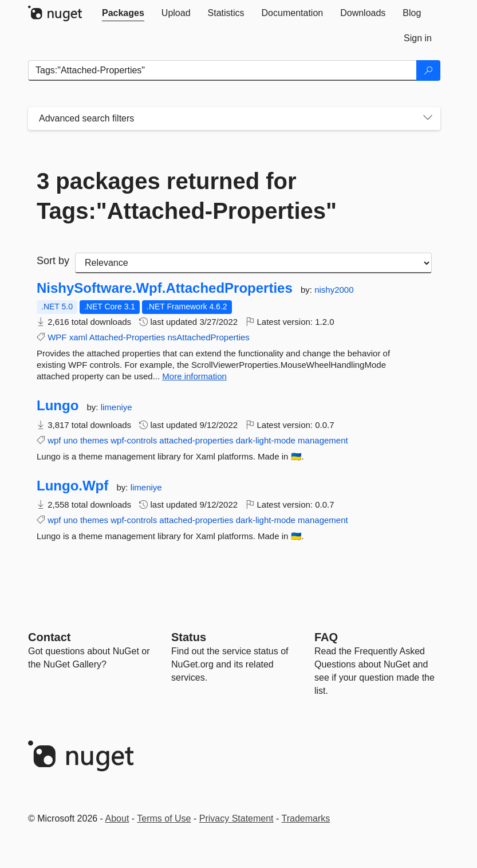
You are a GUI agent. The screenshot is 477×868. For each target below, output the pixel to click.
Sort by (53, 261)
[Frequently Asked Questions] (326, 637)
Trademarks (306, 818)
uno (71, 440)
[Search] (428, 70)
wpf (54, 440)
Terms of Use (164, 818)
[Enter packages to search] (222, 70)
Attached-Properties (127, 337)
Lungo (58, 406)
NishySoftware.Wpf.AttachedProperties (165, 288)
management (323, 440)
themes (94, 440)
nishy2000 (334, 290)
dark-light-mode (266, 440)
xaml (78, 337)
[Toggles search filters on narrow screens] (428, 119)
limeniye (117, 407)
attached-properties (196, 440)
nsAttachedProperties (208, 337)
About (117, 818)
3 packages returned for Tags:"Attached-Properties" (187, 196)
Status (189, 637)
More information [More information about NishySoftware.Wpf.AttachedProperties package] (194, 376)
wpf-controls (134, 440)
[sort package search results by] (253, 263)
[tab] (123, 13)
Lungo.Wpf (72, 486)
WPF (57, 337)
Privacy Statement (236, 818)
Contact (49, 637)
